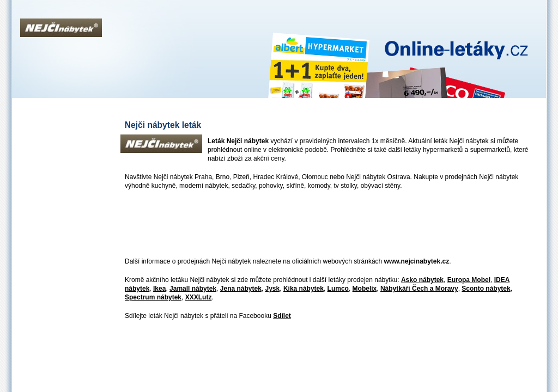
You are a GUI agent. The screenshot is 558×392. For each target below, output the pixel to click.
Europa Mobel (469, 280)
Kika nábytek (304, 289)
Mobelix (365, 289)
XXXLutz (199, 297)
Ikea (159, 289)
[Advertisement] (319, 224)
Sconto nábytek (486, 289)
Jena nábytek (241, 289)
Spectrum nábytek (153, 297)
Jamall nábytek (193, 289)
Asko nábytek (422, 280)
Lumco (338, 289)
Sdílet (282, 316)
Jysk (273, 289)
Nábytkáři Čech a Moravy (419, 289)
